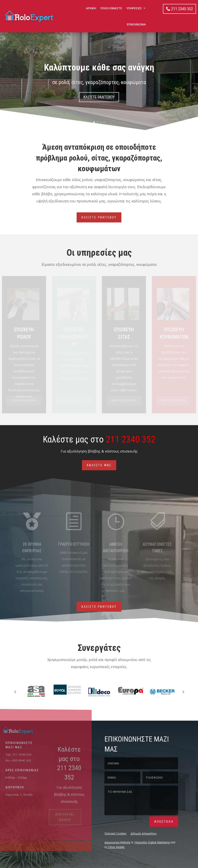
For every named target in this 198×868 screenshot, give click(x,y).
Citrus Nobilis (116, 847)
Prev (15, 692)
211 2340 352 (182, 9)
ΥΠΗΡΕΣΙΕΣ (134, 8)
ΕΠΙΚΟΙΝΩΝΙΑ (136, 24)
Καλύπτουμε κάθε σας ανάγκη (99, 67)
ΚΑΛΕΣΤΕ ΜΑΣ (99, 465)
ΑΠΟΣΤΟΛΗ (164, 822)
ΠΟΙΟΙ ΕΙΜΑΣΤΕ (111, 8)
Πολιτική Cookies (115, 833)
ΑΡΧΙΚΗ (91, 8)
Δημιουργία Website (117, 842)
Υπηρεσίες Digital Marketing (152, 842)
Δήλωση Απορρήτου (144, 833)
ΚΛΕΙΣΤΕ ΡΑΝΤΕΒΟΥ (99, 97)
